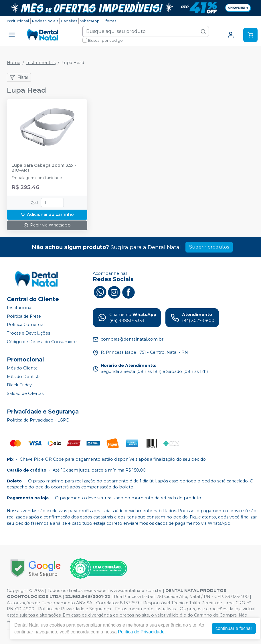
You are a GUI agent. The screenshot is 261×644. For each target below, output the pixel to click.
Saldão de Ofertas (25, 393)
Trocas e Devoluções (28, 333)
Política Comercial (26, 325)
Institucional (18, 21)
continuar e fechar (234, 628)
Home (14, 63)
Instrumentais (41, 63)
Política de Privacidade (141, 632)
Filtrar (19, 77)
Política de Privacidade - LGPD (38, 420)
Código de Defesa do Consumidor (42, 342)
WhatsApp (90, 21)
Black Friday (19, 385)
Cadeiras (69, 21)
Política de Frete (24, 316)
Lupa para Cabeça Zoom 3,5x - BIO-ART (44, 168)
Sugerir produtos (209, 247)
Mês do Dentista (24, 377)
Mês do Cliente (22, 368)
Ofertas (109, 21)
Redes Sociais (45, 21)
